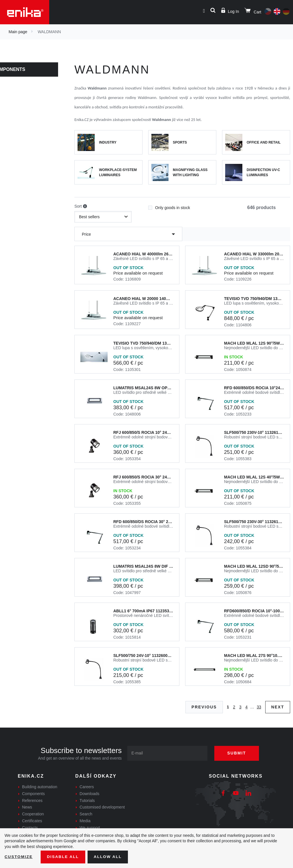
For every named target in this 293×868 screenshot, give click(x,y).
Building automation (40, 787)
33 (259, 707)
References (32, 801)
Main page (18, 32)
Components (22, 69)
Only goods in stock (169, 206)
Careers (87, 787)
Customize (19, 857)
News (27, 807)
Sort (81, 206)
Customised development (102, 807)
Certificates (32, 821)
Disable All (64, 857)
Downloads (89, 794)
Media (85, 821)
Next (278, 707)
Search (86, 814)
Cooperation (33, 814)
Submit (238, 753)
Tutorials (87, 801)
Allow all (109, 857)
